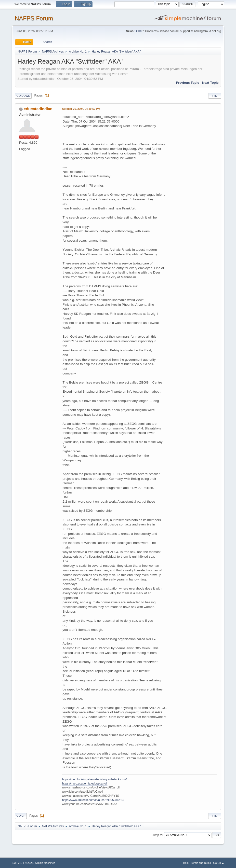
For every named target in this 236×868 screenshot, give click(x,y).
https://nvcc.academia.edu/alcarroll (85, 784)
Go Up (21, 816)
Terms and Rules (201, 863)
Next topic (210, 83)
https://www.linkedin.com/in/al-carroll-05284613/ (93, 800)
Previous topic (188, 83)
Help (186, 863)
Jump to (157, 835)
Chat (139, 31)
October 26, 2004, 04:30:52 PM (81, 109)
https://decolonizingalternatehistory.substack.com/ (94, 779)
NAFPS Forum (34, 18)
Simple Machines (45, 863)
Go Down (23, 96)
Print (215, 96)
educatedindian (38, 109)
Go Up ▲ (219, 863)
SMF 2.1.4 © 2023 (23, 863)
